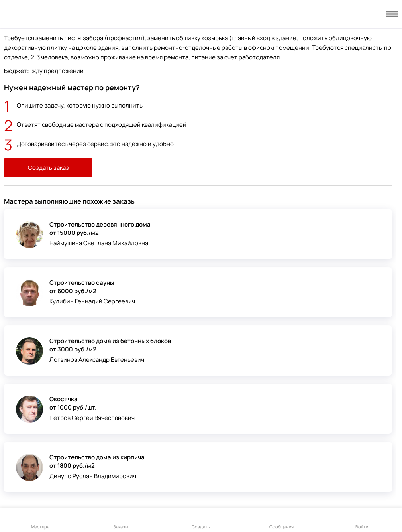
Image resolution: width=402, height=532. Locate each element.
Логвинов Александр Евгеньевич (97, 360)
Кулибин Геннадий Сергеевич (92, 301)
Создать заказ (48, 168)
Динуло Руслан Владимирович (93, 476)
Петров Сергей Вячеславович (92, 418)
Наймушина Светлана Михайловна (99, 243)
